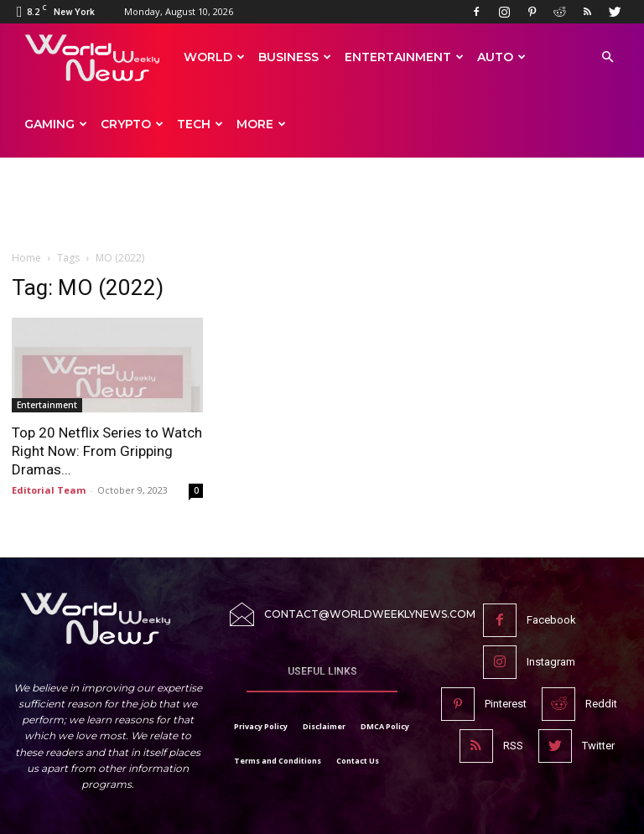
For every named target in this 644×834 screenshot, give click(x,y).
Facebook (551, 620)
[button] (607, 57)
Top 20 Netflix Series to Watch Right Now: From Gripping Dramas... (107, 451)
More (261, 124)
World (214, 57)
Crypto (132, 124)
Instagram (551, 662)
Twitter (598, 746)
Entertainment (404, 57)
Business (295, 57)
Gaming (56, 124)
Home (26, 258)
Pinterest (506, 704)
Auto (501, 57)
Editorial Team (49, 490)
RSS (513, 746)
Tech (200, 124)
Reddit (601, 704)
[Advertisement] (322, 211)
